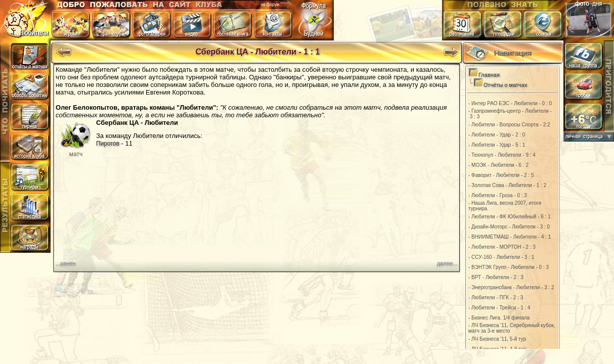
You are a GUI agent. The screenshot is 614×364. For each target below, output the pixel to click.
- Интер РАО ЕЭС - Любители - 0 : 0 (510, 103)
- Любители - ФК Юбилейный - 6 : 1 (510, 217)
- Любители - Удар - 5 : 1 (497, 145)
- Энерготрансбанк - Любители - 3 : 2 (511, 287)
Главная (489, 75)
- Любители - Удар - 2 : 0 (497, 135)
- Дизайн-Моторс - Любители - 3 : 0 (509, 227)
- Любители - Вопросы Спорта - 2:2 (509, 125)
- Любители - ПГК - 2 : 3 (496, 298)
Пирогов (108, 144)
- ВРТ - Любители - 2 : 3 (496, 277)
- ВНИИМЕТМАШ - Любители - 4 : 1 (510, 237)
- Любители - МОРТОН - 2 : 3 (502, 247)
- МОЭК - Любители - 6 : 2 (498, 165)
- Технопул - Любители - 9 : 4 (502, 155)
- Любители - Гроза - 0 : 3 (498, 195)
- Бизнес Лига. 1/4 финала (499, 318)
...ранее (66, 263)
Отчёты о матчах (505, 85)
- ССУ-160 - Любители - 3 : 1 (501, 257)
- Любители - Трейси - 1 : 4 (499, 308)
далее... (447, 263)
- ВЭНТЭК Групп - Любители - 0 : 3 (509, 267)
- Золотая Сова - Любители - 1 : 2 (507, 185)
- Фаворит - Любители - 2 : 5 (501, 175)
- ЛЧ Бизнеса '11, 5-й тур (497, 339)
